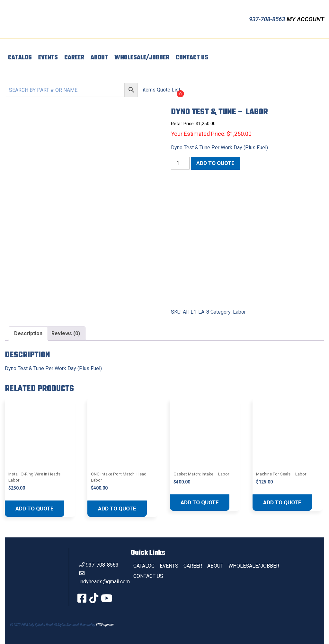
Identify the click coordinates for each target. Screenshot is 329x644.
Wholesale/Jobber (142, 58)
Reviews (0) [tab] (66, 333)
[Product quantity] (180, 163)
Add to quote (215, 163)
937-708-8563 (268, 19)
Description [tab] (28, 333)
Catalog (20, 58)
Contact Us (192, 58)
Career (74, 58)
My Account (305, 19)
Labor (239, 312)
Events (48, 58)
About (99, 58)
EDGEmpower (105, 625)
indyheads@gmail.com (105, 582)
